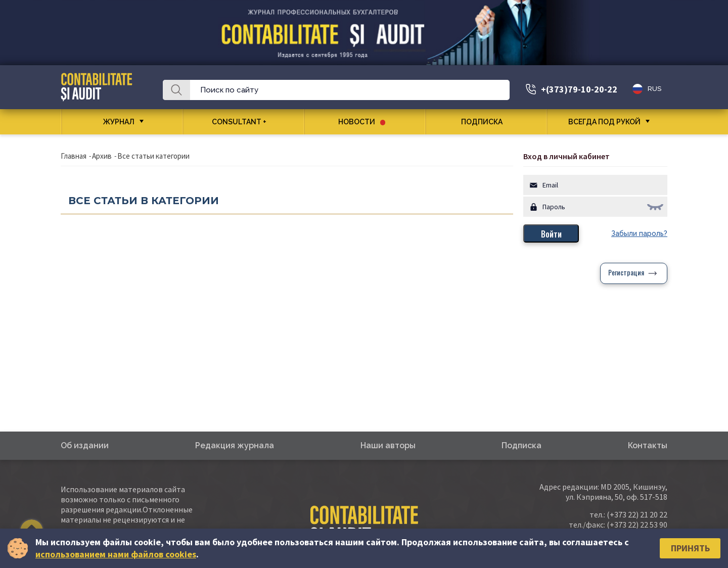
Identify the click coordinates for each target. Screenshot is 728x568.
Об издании (85, 445)
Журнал (119, 122)
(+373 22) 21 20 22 (637, 514)
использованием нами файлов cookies (116, 554)
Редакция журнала (235, 445)
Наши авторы (388, 445)
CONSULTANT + (243, 122)
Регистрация (626, 273)
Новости (362, 122)
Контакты (648, 445)
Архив (102, 156)
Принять (690, 548)
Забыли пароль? (639, 233)
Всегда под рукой (604, 122)
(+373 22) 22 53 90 (637, 525)
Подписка (486, 122)
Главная (74, 156)
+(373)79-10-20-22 (579, 89)
